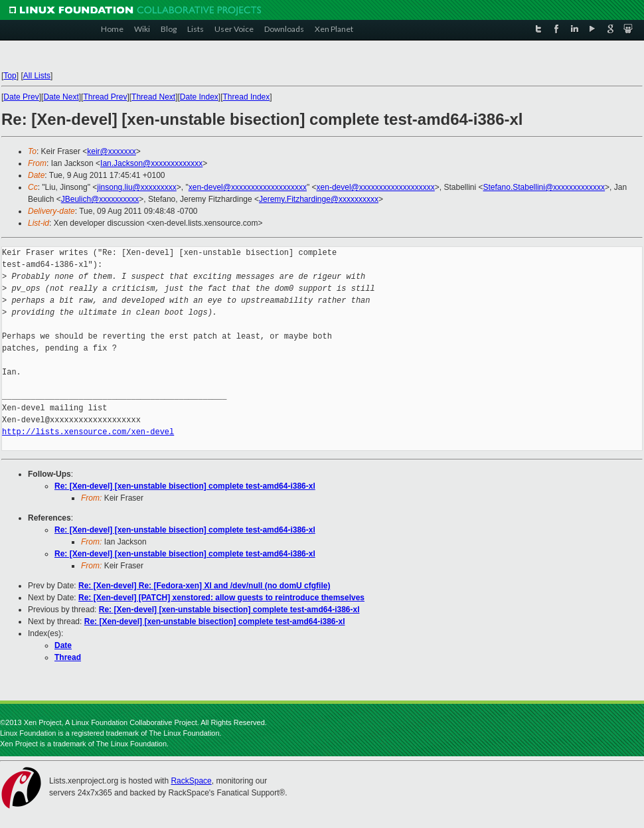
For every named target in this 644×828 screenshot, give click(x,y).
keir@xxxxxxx (112, 151)
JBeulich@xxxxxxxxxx (100, 199)
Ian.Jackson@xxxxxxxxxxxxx (151, 163)
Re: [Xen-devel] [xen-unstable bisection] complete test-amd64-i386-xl (185, 486)
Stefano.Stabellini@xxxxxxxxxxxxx (544, 187)
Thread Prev (105, 97)
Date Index (199, 97)
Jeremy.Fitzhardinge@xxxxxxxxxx (319, 199)
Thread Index (247, 97)
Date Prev (21, 97)
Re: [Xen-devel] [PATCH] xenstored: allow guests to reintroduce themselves (221, 598)
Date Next (61, 97)
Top (10, 76)
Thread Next (153, 97)
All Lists (37, 76)
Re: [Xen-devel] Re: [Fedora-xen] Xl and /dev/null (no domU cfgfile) (204, 586)
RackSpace (191, 781)
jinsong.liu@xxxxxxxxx (137, 187)
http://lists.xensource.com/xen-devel (88, 432)
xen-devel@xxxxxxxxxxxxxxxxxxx (248, 187)
